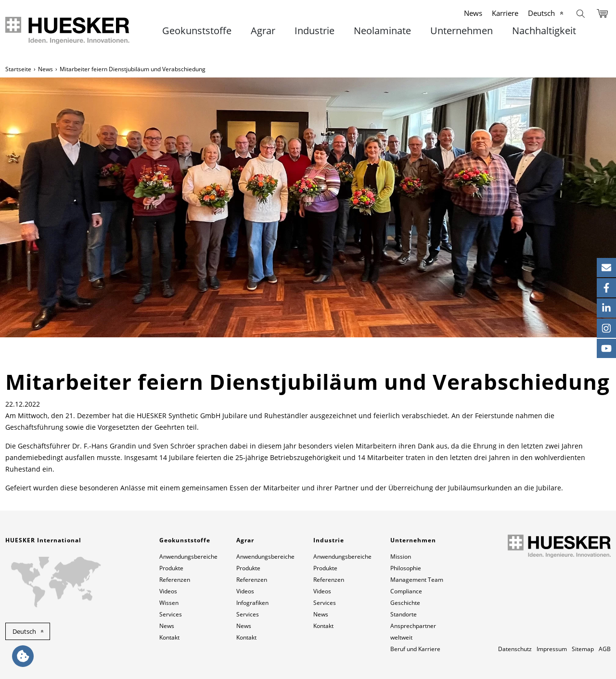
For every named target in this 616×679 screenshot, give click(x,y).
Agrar (263, 31)
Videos (168, 591)
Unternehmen (462, 31)
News (473, 13)
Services (171, 614)
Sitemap (583, 649)
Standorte (404, 614)
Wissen (169, 603)
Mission (401, 557)
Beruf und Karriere (415, 649)
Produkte (171, 568)
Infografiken (252, 603)
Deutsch (541, 13)
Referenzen (175, 580)
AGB (605, 649)
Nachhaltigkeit (544, 31)
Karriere (505, 13)
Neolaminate (382, 31)
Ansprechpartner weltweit (413, 632)
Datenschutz (515, 649)
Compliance (406, 591)
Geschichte (405, 603)
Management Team (417, 580)
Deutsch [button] (24, 631)
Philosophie (406, 568)
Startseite (18, 69)
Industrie (314, 31)
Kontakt (169, 637)
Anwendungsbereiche (188, 557)
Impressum (552, 649)
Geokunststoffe (197, 31)
